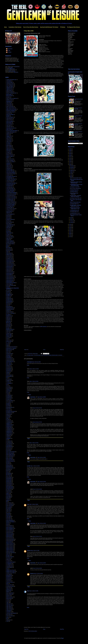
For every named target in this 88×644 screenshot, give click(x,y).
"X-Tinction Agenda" (10, 214)
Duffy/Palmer (8, 321)
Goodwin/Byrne (9, 358)
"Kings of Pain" (9, 139)
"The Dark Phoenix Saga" (11, 174)
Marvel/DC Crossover (10, 461)
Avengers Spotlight (10, 241)
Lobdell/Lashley (9, 428)
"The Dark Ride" (9, 175)
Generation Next (9, 354)
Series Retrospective (10, 520)
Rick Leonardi (9, 507)
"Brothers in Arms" (9, 100)
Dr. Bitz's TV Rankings (10, 313)
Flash (7, 339)
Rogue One (8, 511)
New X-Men (8, 476)
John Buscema (9, 398)
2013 (70, 227)
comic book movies (10, 616)
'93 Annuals (8, 215)
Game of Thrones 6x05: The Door (76, 178)
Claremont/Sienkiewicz (10, 277)
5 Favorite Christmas (10, 219)
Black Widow (8, 248)
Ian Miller (29, 466)
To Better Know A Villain (10, 573)
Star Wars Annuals (9, 557)
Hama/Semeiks (9, 368)
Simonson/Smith (9, 542)
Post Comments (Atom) (33, 631)
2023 (70, 154)
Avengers (8, 240)
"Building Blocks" (9, 101)
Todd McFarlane (9, 576)
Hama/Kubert (9, 367)
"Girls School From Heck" (11, 128)
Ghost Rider (8, 356)
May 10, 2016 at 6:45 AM (37, 489)
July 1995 (8, 403)
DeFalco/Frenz (9, 307)
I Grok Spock (29, 362)
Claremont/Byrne (9, 263)
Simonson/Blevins (9, 527)
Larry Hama (8, 410)
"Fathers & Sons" (9, 120)
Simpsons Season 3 (10, 547)
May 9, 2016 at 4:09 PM (42, 397)
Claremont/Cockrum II (10, 265)
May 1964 (8, 463)
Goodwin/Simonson (10, 360)
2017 (70, 163)
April (71, 218)
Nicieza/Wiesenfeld (10, 488)
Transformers (9, 581)
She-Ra (8, 524)
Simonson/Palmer (9, 536)
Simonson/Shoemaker (10, 539)
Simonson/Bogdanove (10, 528)
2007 (70, 237)
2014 (70, 226)
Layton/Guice (9, 414)
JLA (7, 385)
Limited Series (9, 421)
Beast (7, 246)
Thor (7, 569)
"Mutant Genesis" (9, 148)
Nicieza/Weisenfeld (10, 487)
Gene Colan (8, 351)
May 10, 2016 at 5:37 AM (37, 408)
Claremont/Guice (9, 269)
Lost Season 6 (9, 442)
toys (7, 619)
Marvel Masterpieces (10, 456)
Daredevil (8, 292)
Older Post (62, 350)
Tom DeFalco (9, 577)
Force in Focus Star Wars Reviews (31, 27)
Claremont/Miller (9, 275)
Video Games (9, 588)
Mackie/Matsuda (9, 446)
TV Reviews (63, 27)
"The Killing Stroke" (10, 187)
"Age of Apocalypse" (10, 86)
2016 (70, 164)
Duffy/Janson (9, 319)
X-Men (7, 602)
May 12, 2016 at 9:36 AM (38, 573)
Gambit (8, 346)
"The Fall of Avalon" (10, 182)
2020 (70, 158)
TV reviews (8, 561)
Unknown (29, 551)
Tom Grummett (9, 578)
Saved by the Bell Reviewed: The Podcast (49, 27)
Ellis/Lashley (8, 324)
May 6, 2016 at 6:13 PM (36, 362)
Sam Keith (8, 515)
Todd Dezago (9, 574)
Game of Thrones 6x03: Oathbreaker (74, 194)
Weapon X (8, 592)
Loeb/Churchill (9, 434)
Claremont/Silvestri (10, 279)
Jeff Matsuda (8, 390)
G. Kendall (9, 52)
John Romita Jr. (9, 402)
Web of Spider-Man (10, 593)
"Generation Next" (9, 127)
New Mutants (9, 473)
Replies (30, 395)
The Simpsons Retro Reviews (74, 27)
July (71, 173)
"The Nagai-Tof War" (10, 191)
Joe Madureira (9, 395)
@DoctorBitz (10, 68)
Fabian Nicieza (9, 331)
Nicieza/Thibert (9, 485)
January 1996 (9, 389)
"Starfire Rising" (9, 167)
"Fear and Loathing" (10, 121)
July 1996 (8, 405)
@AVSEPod (16, 72)
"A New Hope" (9, 81)
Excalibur (8, 328)
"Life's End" (8, 144)
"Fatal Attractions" (9, 119)
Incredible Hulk (9, 380)
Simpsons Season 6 (10, 551)
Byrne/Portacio (9, 250)
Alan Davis (8, 221)
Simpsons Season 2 (10, 546)
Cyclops (8, 287)
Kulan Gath (8, 409)
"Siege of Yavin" (9, 166)
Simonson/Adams (9, 526)
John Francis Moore (10, 401)
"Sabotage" (8, 163)
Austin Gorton (33, 397)
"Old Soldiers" (9, 151)
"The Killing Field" (9, 186)
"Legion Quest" (9, 141)
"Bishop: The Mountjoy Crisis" (11, 93)
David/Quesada (9, 298)
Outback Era (8, 492)
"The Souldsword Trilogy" (11, 203)
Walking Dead (9, 589)
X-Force (8, 601)
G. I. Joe (8, 343)
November (72, 167)
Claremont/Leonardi (10, 272)
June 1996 (8, 406)
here (18, 61)
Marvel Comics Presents (10, 452)
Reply (28, 365)
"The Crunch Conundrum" (11, 172)
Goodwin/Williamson (10, 362)
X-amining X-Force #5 (74, 192)
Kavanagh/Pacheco (10, 407)
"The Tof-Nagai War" (10, 206)
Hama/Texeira (9, 371)
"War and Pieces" (9, 211)
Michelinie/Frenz (9, 467)
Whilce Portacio (9, 594)
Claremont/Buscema (10, 261)
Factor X (8, 332)
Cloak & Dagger (9, 284)
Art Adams (8, 234)
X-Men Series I (9, 606)
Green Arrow (8, 363)
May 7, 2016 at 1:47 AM (34, 381)
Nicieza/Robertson (9, 484)
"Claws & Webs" (9, 104)
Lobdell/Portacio (9, 432)
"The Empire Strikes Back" (11, 179)
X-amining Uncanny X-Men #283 (76, 198)
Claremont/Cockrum (10, 264)
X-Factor (8, 600)
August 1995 (8, 238)
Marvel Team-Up (9, 457)
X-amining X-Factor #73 (74, 190)
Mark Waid (8, 450)
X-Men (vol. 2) (9, 604)
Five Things (8, 337)
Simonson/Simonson (10, 541)
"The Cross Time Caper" (10, 171)
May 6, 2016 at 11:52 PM (34, 369)
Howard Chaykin (9, 375)
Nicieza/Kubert (9, 480)
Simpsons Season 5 (10, 550)
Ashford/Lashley (9, 236)
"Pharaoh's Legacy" (10, 156)
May (71, 177)
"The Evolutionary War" (10, 180)
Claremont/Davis (9, 268)
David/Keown (9, 296)
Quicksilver (8, 500)
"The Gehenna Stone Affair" (11, 183)
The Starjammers (9, 565)
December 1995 (9, 312)
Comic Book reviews (37, 355)
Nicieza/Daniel (9, 479)
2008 (70, 235)
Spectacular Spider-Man (10, 553)
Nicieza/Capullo (9, 477)
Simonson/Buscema (10, 531)
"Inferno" (8, 135)
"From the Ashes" (9, 124)
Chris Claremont (9, 257)
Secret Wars (8, 518)
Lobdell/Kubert (9, 426)
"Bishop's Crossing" (10, 92)
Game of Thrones (9, 350)
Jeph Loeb (8, 391)
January (72, 222)
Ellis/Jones (8, 323)
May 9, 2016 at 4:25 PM (42, 523)
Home (5, 27)
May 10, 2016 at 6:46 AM (37, 568)
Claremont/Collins (9, 267)
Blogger (62, 638)
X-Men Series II (9, 608)
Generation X (9, 355)
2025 (70, 151)
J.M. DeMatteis (9, 383)
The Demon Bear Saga (10, 562)
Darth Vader (8, 293)
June (71, 175)
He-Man (8, 374)
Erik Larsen (8, 327)
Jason (28, 504)
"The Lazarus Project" (10, 189)
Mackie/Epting (9, 445)
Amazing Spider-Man (10, 225)
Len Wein (8, 419)
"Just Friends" (9, 137)
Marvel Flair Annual (10, 453)
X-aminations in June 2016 (75, 187)
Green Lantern (9, 364)
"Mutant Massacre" (10, 150)
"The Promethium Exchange (11, 193)
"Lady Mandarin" (9, 140)
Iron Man (8, 382)
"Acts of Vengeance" (10, 85)
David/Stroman (9, 300)
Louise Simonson (9, 444)
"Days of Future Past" (10, 106)
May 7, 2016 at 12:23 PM (35, 466)
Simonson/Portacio (10, 538)
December (72, 166)
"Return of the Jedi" (10, 159)
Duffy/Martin (8, 320)
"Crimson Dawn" (9, 105)
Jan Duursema (9, 387)
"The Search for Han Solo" (11, 197)
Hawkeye (8, 372)
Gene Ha (8, 352)
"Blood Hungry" (9, 94)
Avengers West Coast (10, 242)
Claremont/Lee (9, 271)
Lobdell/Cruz (8, 424)
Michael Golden (9, 465)
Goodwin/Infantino (9, 359)
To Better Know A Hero (10, 570)
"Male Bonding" (9, 146)
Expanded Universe (10, 329)
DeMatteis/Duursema (10, 308)
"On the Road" (9, 154)
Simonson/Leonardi (10, 534)
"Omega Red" (9, 152)
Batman (8, 245)
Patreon (8, 493)
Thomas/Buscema (9, 566)
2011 (70, 230)
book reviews (9, 615)
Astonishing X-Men (10, 237)
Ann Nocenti (8, 229)
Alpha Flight (8, 223)
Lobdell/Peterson (9, 430)
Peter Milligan (9, 496)
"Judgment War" (9, 136)
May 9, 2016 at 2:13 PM (35, 551)
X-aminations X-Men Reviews (15, 27)
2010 (70, 232)
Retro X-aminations (10, 504)
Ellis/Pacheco (9, 325)
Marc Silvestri (9, 449)
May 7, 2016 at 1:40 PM (34, 504)
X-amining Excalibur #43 (74, 212)
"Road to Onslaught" (10, 160)
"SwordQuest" (9, 168)
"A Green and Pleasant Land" (11, 80)
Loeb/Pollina (8, 436)
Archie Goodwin (9, 233)
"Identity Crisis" (9, 133)
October (72, 169)
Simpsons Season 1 (10, 543)
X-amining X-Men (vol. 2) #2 (75, 213)
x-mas (7, 621)
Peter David (8, 495)
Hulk (7, 378)
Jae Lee (8, 386)
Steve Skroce (9, 558)
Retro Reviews (9, 503)
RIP (7, 502)
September (72, 170)
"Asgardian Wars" (9, 89)
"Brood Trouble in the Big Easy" (12, 98)
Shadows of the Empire (10, 522)
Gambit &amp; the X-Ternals (11, 347)
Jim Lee (8, 393)
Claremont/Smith (9, 281)
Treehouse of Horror (10, 582)
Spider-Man (8, 554)
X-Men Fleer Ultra (9, 605)
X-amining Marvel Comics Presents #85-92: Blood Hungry (76, 185)
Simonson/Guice (9, 532)
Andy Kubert (8, 228)
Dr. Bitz (9, 50)
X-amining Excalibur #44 (74, 204)
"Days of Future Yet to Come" (11, 109)
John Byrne (8, 399)
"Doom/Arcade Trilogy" (10, 112)
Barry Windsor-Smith (10, 244)
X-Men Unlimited (9, 609)
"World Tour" (8, 213)
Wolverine (50, 355)
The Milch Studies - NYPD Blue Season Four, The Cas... (75, 206)
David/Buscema (9, 294)
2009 (70, 234)
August (72, 172)
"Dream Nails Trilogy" (10, 115)
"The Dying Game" (9, 178)
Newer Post (26, 350)
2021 (70, 157)
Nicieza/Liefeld (9, 481)
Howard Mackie (9, 376)
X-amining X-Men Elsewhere (11, 613)
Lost (7, 440)
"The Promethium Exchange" (11, 194)
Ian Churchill (8, 379)
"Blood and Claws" (9, 96)
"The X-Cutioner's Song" (10, 209)
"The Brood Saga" (9, 170)
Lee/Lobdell (8, 417)
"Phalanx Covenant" (10, 155)
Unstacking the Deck (10, 586)
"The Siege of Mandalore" (11, 202)
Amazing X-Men (9, 226)
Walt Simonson (9, 590)
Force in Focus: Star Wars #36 (75, 189)
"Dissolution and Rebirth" (11, 110)
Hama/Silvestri (46, 355)
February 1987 (9, 335)
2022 (70, 155)
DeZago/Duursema (10, 309)
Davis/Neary (8, 304)
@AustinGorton (17, 67)
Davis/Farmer (9, 302)
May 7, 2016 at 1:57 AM (34, 443)
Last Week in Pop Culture (11, 411)
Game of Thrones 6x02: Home (75, 202)
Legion (7, 418)
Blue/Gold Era (9, 249)
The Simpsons (9, 563)
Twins (7, 584)
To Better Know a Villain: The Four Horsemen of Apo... (76, 182)
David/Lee (8, 297)
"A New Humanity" (9, 82)
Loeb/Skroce (8, 438)
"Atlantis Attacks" (9, 90)
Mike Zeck (8, 471)
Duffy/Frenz (8, 317)
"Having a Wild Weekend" (11, 132)
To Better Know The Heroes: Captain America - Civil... (75, 208)
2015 (70, 224)
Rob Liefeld (8, 508)
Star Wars (8, 555)
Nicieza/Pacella (9, 483)
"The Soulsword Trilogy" (10, 205)
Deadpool (8, 311)
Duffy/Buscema (9, 316)
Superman (8, 559)
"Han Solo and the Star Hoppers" (12, 131)
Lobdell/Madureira (9, 429)
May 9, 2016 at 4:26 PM (42, 563)
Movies (7, 472)
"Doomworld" (8, 113)
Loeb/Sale (8, 437)
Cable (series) (9, 253)
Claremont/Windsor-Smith (11, 283)
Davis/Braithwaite (9, 301)
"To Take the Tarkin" (10, 210)
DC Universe (8, 290)
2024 (70, 152)
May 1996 (8, 464)
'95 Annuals (8, 218)
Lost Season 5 (9, 441)
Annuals (8, 230)
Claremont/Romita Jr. (10, 276)
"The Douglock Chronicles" (11, 176)
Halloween (8, 366)
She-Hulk (8, 523)
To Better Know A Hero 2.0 (11, 571)
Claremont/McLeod (10, 273)
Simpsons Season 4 (10, 549)
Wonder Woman (9, 598)
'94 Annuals (8, 217)
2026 (70, 149)
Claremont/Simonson (10, 280)
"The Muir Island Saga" (10, 190)
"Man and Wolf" (9, 147)
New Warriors (9, 475)
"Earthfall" (8, 116)
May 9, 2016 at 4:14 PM (42, 482)
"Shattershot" (9, 164)
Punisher (8, 499)
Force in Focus (9, 340)
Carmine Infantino (9, 256)
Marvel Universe (9, 459)
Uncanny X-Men (9, 585)
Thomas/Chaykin (9, 567)
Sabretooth (8, 514)
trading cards (8, 620)
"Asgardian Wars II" (10, 88)
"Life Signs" (8, 143)
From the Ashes (9, 341)
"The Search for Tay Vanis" (11, 198)
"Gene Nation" (9, 125)
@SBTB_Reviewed (12, 71)
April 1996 (8, 232)
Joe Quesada (9, 397)
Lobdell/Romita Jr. (9, 433)
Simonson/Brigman (10, 530)
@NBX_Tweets (12, 69)
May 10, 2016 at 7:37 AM (37, 422)
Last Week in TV (9, 413)
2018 (70, 161)
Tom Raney (8, 580)
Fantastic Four (9, 333)
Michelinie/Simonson (10, 468)
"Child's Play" (9, 102)
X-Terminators (9, 610)
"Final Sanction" (9, 123)
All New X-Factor (9, 222)
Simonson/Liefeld (9, 535)
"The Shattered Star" (10, 199)
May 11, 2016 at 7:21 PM (34, 591)
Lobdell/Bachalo (9, 422)
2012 (70, 229)
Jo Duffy (8, 394)
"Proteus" (8, 158)
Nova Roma (8, 491)
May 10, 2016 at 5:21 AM (37, 536)
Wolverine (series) (55, 355)
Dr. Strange (8, 315)
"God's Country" (9, 129)
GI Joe (7, 344)
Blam (28, 591)
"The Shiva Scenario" (30, 355)
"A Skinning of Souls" (10, 84)
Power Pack (8, 497)
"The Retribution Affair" (10, 195)
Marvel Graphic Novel (10, 454)
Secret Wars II (9, 519)
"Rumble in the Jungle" (10, 162)
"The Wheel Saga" (9, 207)
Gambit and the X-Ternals (11, 348)
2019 (70, 160)
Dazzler (8, 305)
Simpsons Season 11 (10, 545)
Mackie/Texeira (9, 448)
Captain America (9, 254)
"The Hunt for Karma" (10, 184)
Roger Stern (8, 510)
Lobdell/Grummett (9, 425)
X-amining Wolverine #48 (74, 210)
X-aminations (60, 355)
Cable (7, 252)
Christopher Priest (9, 258)
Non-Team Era (9, 489)
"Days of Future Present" (11, 108)
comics (42, 355)
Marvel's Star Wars (10, 460)
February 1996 (9, 336)
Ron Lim (8, 512)
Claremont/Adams (9, 260)
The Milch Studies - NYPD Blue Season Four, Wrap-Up (75, 196)
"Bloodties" (8, 97)
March (71, 219)
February (72, 221)
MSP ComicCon (43, 327)
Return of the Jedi (9, 506)
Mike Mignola (9, 469)
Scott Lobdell (8, 516)
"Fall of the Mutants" (10, 117)
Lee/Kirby (8, 415)
